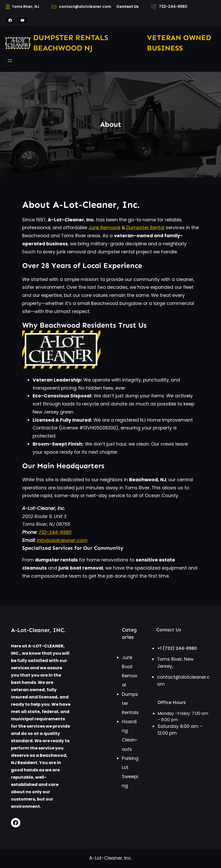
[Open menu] (10, 61)
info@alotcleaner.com (62, 540)
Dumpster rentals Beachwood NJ (71, 43)
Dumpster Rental (145, 228)
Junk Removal (104, 228)
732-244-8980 (55, 532)
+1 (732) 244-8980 (177, 648)
